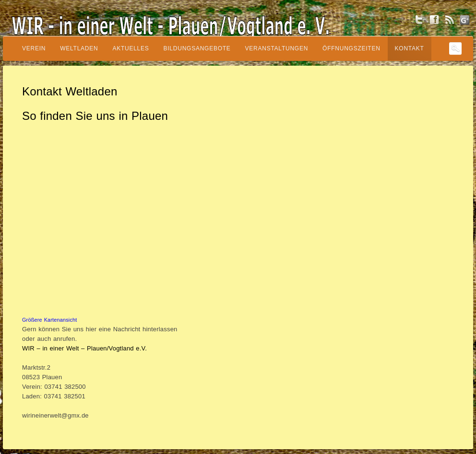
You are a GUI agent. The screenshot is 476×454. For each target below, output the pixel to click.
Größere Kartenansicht (50, 320)
